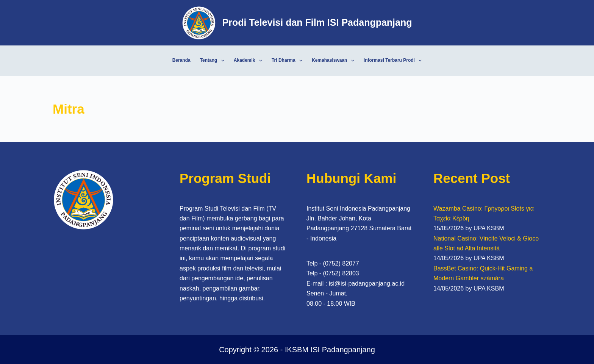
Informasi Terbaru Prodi (394, 61)
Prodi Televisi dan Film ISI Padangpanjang (317, 22)
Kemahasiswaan (335, 61)
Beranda (181, 60)
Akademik (249, 61)
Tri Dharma (288, 61)
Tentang (214, 61)
